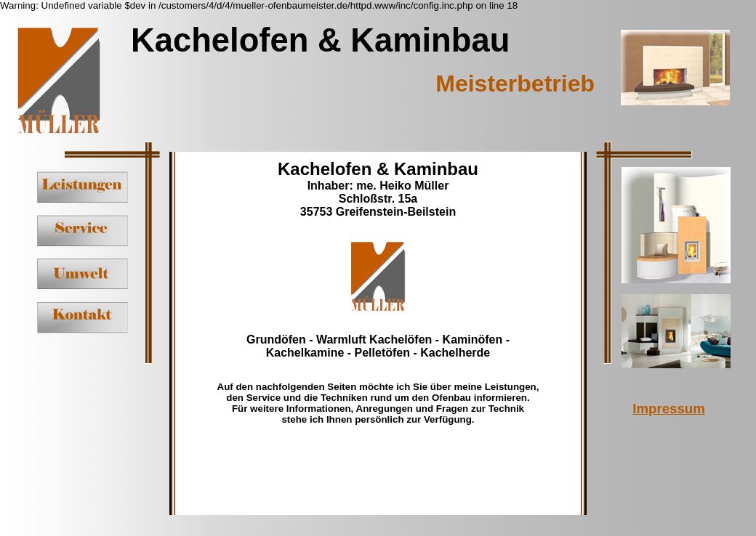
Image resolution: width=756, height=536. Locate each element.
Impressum (669, 409)
